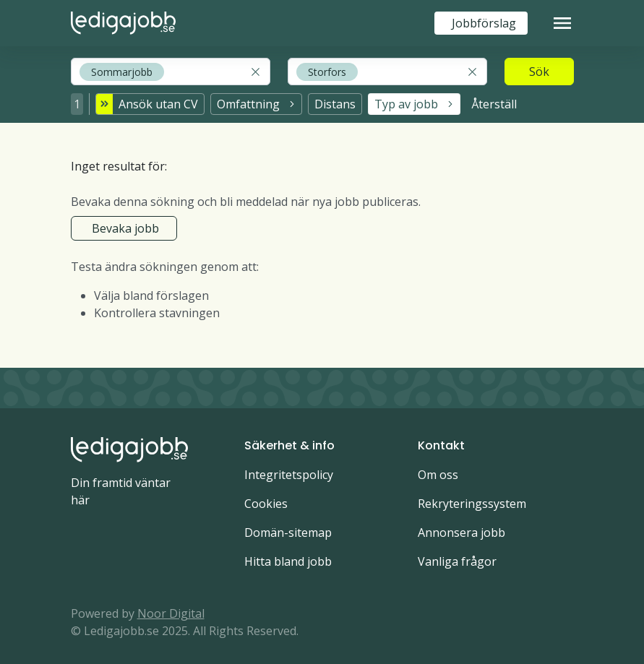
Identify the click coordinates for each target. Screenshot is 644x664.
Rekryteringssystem (472, 499)
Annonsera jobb (461, 528)
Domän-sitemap (288, 528)
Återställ (494, 102)
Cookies (266, 499)
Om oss (438, 470)
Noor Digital (171, 609)
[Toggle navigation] (562, 23)
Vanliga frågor (457, 557)
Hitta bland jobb (288, 557)
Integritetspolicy (289, 470)
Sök (539, 72)
